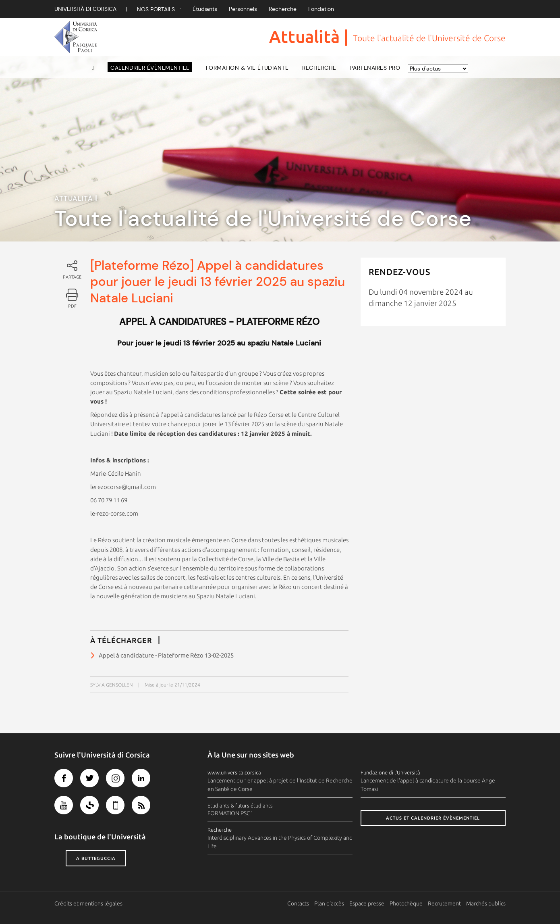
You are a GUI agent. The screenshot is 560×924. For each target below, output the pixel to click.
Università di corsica (85, 9)
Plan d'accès (329, 903)
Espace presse (367, 903)
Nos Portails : (159, 9)
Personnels (243, 9)
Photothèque (406, 903)
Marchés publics (486, 903)
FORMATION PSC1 (230, 813)
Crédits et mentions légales (88, 903)
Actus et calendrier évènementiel (433, 818)
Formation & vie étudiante (247, 68)
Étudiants (205, 9)
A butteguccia (96, 858)
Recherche (283, 9)
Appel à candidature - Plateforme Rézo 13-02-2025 (166, 655)
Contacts (298, 903)
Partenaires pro (375, 68)
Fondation (321, 9)
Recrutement (444, 903)
